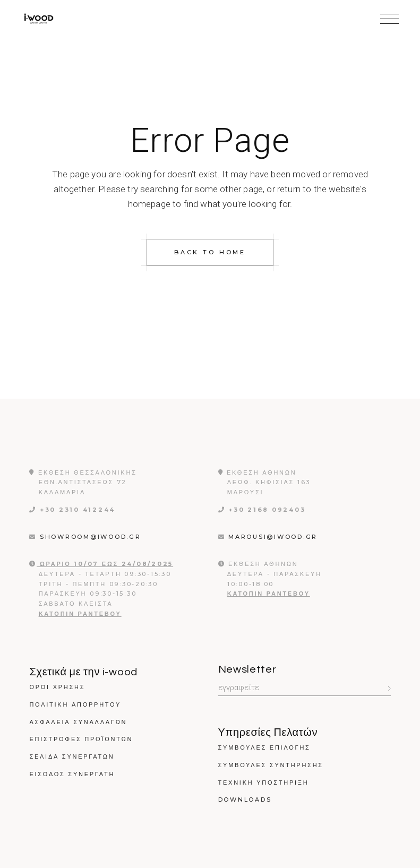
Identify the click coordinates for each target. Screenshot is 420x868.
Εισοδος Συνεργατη (72, 774)
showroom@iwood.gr (92, 537)
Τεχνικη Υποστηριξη (264, 783)
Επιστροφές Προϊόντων (81, 739)
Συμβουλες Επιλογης (264, 747)
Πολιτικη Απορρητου (75, 704)
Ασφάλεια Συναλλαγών (78, 722)
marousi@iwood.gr (275, 537)
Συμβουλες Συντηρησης (271, 765)
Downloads (245, 800)
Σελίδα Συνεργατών (72, 757)
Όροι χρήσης (57, 687)
